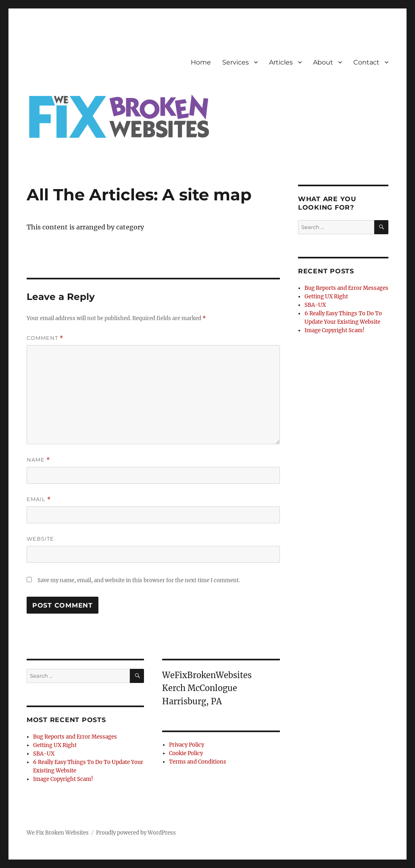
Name (38, 460)
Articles (281, 62)
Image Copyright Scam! (63, 779)
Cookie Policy (186, 753)
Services (236, 62)
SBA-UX (44, 754)
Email (39, 499)
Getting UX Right (55, 745)
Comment (45, 338)
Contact (366, 62)
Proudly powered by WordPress (136, 833)
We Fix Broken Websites (58, 833)
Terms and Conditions (198, 762)
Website (40, 539)
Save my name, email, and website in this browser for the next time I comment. (139, 580)
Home (201, 62)
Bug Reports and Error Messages (75, 737)
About (323, 62)
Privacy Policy (187, 745)
